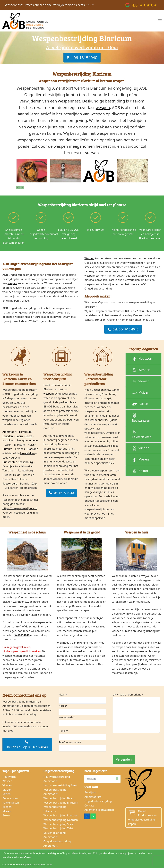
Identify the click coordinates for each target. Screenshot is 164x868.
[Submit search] (117, 779)
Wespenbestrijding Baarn (59, 798)
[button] (160, 21)
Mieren (7, 811)
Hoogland (9, 440)
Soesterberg (10, 484)
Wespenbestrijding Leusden (61, 815)
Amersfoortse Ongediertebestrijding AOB (28, 864)
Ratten (6, 794)
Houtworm (9, 777)
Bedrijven (90, 792)
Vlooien (7, 785)
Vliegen (7, 807)
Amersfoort (9, 432)
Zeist (34, 484)
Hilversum (25, 432)
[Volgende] (22, 187)
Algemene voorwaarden (99, 810)
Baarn (19, 436)
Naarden (33, 449)
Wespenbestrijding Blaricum (61, 803)
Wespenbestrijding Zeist (58, 828)
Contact (89, 805)
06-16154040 (22, 635)
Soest (29, 436)
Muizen (7, 790)
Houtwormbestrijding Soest (60, 785)
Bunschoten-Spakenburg (18, 462)
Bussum (7, 449)
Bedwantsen (10, 798)
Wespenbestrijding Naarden (61, 820)
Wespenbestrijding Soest (59, 824)
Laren (8, 445)
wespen (103, 107)
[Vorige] (18, 187)
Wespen (89, 258)
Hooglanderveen (27, 440)
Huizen (32, 445)
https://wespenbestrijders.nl (20, 508)
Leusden (8, 436)
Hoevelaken (27, 453)
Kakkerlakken (11, 803)
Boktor (7, 815)
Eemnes (20, 449)
